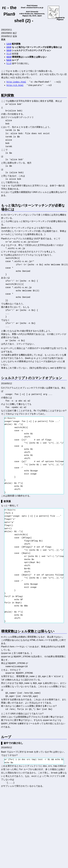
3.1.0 (9, 54)
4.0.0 (9, 57)
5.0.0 (9, 60)
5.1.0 (9, 63)
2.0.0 (9, 47)
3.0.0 (9, 50)
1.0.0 (9, 44)
